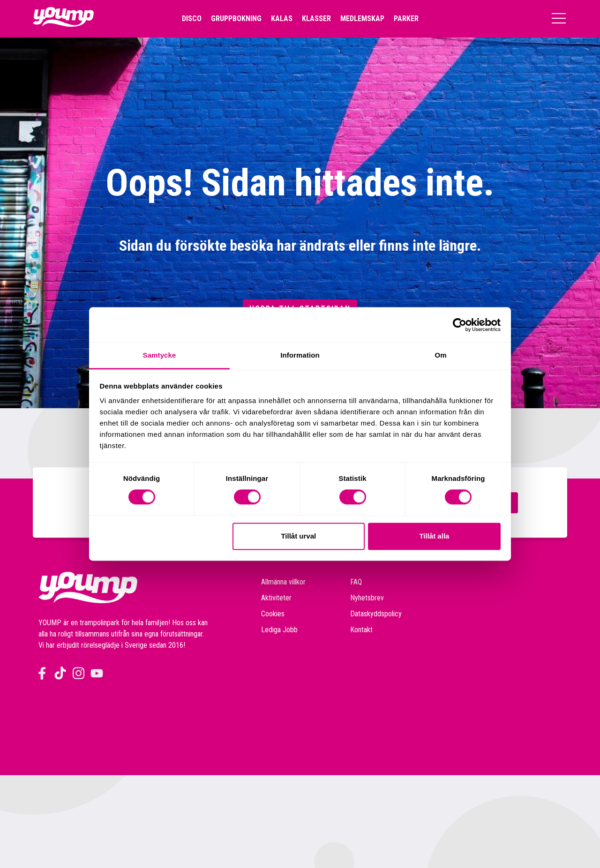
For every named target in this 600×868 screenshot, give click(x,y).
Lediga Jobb (279, 630)
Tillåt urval (298, 536)
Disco (192, 19)
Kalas (282, 19)
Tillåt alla (434, 536)
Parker (406, 19)
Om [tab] (440, 355)
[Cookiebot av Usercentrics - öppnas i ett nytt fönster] (460, 325)
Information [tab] (300, 355)
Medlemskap (362, 19)
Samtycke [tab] (160, 355)
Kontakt (361, 630)
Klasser (316, 19)
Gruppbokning (236, 19)
